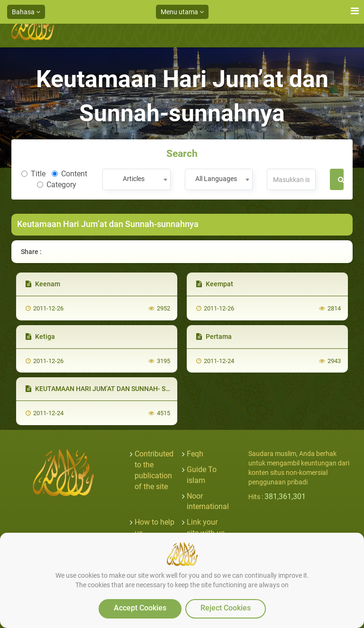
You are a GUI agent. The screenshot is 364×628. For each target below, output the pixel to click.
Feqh (195, 454)
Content (69, 174)
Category (57, 185)
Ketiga (40, 337)
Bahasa (26, 12)
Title (33, 174)
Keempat (215, 284)
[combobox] (136, 179)
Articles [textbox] (134, 179)
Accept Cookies (140, 608)
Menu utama (182, 12)
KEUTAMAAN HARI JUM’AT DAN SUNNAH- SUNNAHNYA (113, 389)
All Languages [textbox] (216, 179)
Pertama (214, 337)
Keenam (43, 284)
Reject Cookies (226, 608)
